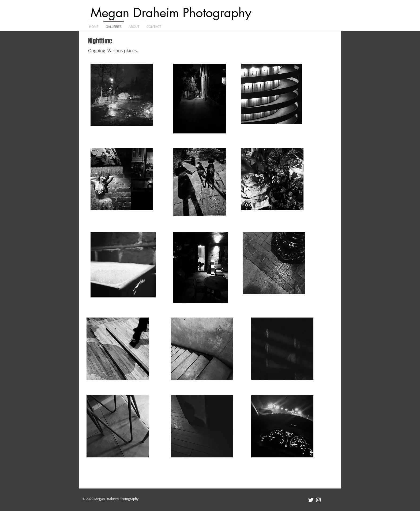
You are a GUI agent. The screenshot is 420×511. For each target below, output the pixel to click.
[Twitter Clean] (311, 500)
